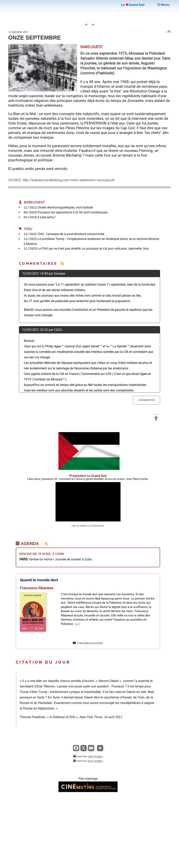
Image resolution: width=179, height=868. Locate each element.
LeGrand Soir (133, 5)
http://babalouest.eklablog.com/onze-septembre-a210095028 (68, 180)
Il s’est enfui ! (47, 217)
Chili (26, 229)
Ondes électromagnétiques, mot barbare (65, 207)
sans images (95, 756)
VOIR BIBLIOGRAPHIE (88, 643)
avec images (95, 761)
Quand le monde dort (39, 580)
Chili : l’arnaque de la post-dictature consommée (71, 234)
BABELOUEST (32, 202)
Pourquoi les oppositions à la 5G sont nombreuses (73, 212)
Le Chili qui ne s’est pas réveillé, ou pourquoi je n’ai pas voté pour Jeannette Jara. (94, 249)
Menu (163, 5)
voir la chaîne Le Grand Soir (88, 526)
